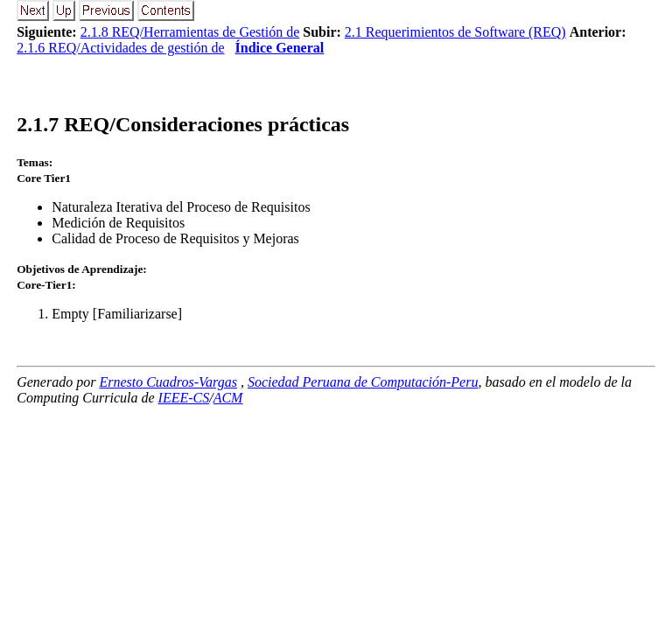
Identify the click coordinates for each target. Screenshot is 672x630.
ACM (228, 398)
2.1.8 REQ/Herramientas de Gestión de (190, 32)
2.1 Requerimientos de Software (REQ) (455, 32)
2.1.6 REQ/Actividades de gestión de (120, 48)
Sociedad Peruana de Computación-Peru (363, 382)
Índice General (280, 48)
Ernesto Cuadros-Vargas (168, 382)
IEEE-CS (184, 398)
